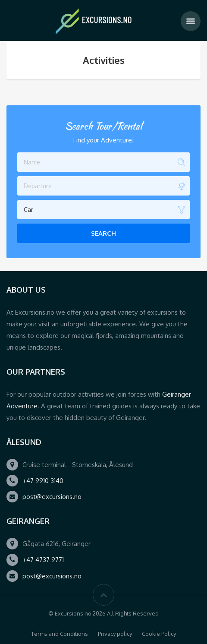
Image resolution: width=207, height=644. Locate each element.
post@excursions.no (52, 497)
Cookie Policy (159, 634)
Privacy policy (115, 634)
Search (103, 233)
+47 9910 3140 (43, 481)
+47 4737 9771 (43, 560)
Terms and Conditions (60, 634)
